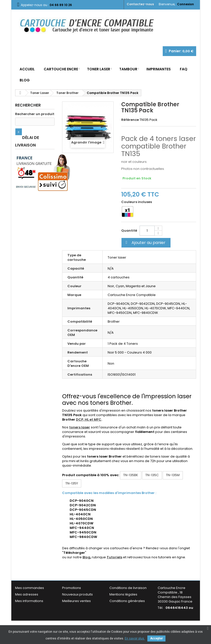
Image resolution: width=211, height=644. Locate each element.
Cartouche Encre (61, 69)
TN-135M (173, 475)
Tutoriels (114, 557)
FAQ (184, 69)
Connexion (185, 4)
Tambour (128, 69)
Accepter (156, 638)
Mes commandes (30, 588)
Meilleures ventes (76, 601)
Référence (130, 120)
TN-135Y (72, 483)
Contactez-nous (140, 4)
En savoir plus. (135, 638)
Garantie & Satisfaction (128, 607)
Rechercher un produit (35, 114)
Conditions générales (127, 601)
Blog (25, 80)
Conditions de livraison (128, 588)
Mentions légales (123, 594)
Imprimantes (159, 69)
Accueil (27, 69)
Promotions (72, 588)
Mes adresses (27, 594)
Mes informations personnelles (29, 603)
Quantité (129, 231)
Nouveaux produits (77, 594)
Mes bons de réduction (34, 612)
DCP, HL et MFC (89, 419)
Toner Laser (99, 69)
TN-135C (152, 475)
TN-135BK (131, 475)
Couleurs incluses (137, 202)
